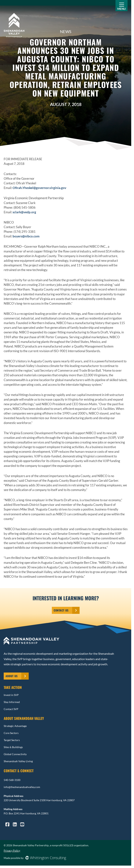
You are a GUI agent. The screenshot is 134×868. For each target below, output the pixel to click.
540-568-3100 (12, 780)
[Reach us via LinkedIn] (15, 825)
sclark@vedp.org (24, 212)
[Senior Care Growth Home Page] (14, 26)
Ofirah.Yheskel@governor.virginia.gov (39, 188)
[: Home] (66, 641)
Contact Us (61, 610)
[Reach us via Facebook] (7, 825)
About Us (12, 676)
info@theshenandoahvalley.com (22, 787)
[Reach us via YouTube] (22, 825)
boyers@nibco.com (26, 236)
